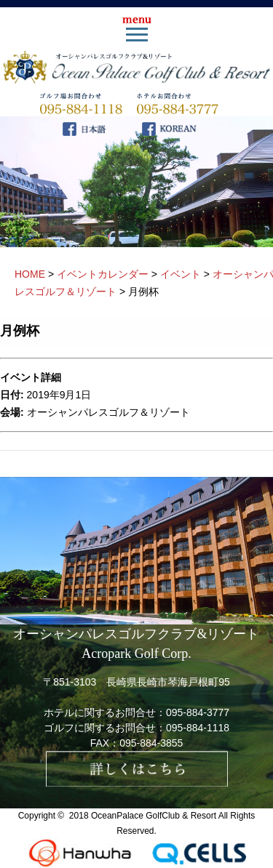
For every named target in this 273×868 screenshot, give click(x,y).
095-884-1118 (198, 728)
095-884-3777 (198, 712)
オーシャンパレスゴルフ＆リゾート (108, 412)
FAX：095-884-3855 (137, 743)
